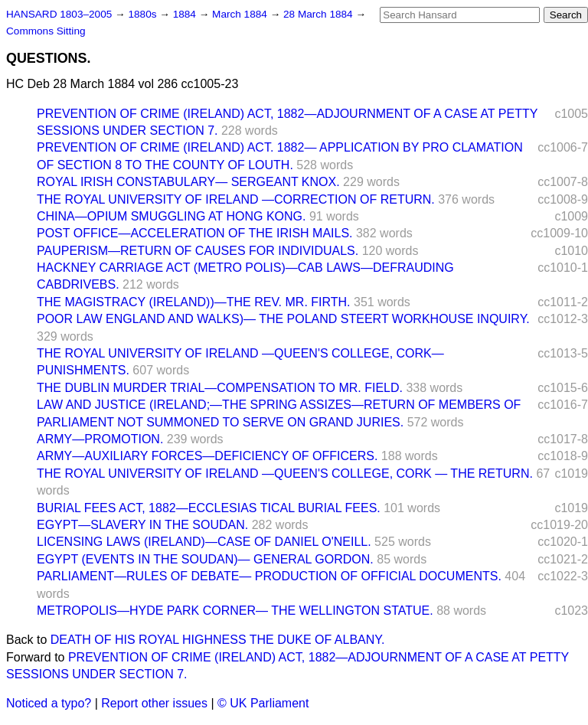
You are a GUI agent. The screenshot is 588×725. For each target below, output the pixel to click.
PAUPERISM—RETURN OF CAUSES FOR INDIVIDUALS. (198, 251)
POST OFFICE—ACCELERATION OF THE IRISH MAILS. (195, 233)
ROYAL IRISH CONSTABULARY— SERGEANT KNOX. (188, 182)
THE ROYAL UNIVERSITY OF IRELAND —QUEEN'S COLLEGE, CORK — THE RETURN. (285, 474)
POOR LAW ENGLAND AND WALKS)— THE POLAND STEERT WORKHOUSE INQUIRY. (283, 319)
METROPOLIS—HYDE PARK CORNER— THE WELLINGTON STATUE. (235, 611)
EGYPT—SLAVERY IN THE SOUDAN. (142, 525)
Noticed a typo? (49, 703)
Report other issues (154, 703)
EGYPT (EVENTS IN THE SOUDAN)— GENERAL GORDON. (205, 559)
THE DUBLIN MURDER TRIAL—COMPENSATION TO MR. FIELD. (220, 388)
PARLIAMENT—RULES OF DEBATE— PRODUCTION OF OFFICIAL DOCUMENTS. (269, 576)
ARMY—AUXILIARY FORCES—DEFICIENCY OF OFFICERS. (207, 456)
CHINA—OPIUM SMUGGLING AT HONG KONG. (171, 216)
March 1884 (241, 14)
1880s (144, 14)
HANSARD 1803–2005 (59, 14)
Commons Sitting (46, 31)
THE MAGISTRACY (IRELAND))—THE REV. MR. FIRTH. (194, 302)
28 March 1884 (319, 14)
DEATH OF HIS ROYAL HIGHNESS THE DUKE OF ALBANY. (218, 640)
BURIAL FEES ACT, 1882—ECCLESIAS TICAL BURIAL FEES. (209, 508)
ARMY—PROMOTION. (100, 439)
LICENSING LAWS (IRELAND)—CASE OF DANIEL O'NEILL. (204, 542)
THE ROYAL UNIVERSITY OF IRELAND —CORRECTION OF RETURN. (236, 199)
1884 (186, 14)
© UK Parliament (263, 703)
